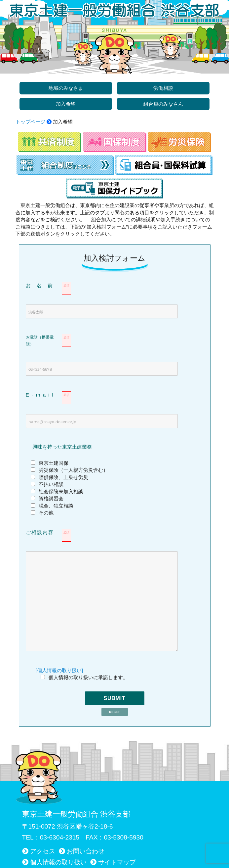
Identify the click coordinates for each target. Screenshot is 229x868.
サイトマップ (117, 862)
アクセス (43, 851)
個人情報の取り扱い (58, 862)
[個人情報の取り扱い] (59, 670)
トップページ (30, 122)
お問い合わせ (86, 851)
